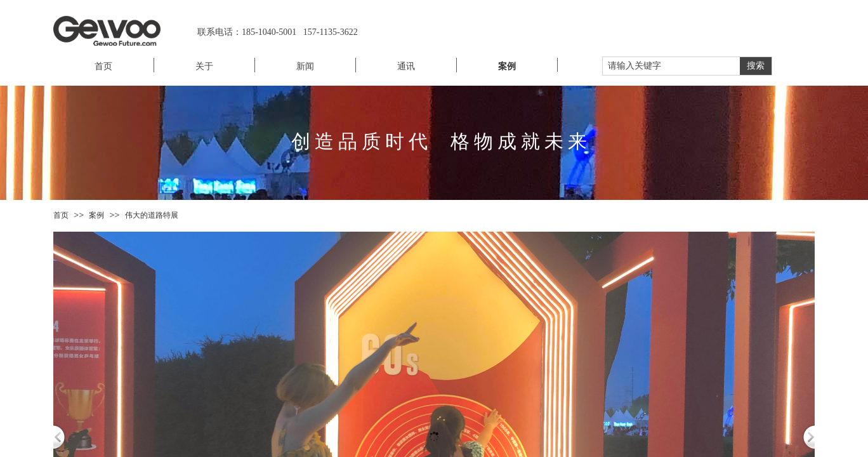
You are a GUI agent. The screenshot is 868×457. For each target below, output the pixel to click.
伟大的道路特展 (152, 215)
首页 (61, 215)
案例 (96, 215)
